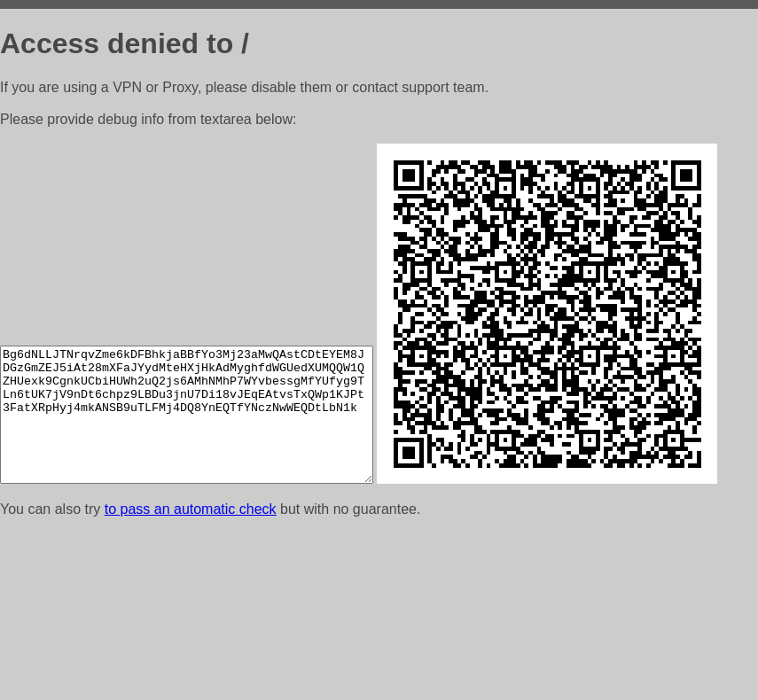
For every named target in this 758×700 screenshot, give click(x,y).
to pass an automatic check (191, 677)
